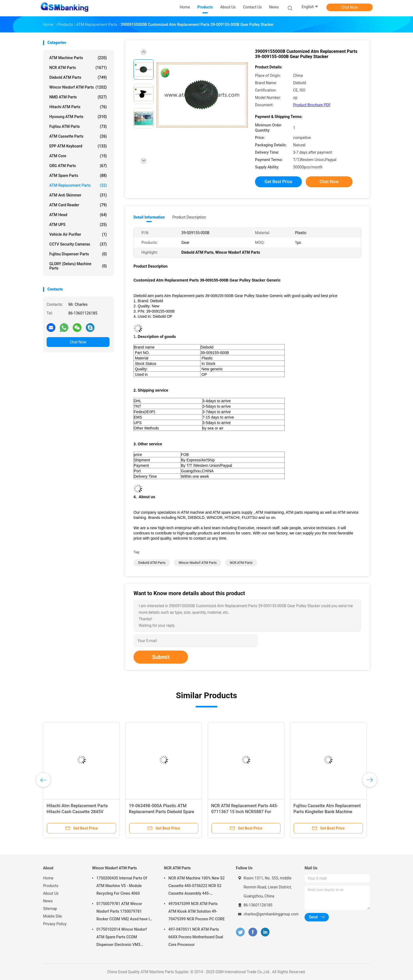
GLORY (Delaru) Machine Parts (78, 266)
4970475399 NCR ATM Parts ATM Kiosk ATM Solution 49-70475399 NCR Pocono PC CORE (197, 911)
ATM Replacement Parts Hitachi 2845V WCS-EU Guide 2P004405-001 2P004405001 (79, 812)
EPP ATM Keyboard (78, 146)
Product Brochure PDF (312, 105)
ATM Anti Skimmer (78, 195)
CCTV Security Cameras (78, 244)
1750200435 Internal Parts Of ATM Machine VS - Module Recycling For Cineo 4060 (122, 886)
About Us (51, 893)
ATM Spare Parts (78, 176)
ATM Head (78, 215)
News (48, 901)
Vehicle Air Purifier (78, 234)
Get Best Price (278, 182)
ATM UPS (78, 225)
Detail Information (149, 217)
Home (48, 878)
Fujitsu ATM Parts (78, 126)
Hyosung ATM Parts (78, 117)
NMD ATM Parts (78, 97)
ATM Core (78, 156)
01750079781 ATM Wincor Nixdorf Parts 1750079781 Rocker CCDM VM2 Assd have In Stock (124, 912)
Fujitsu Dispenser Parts (78, 254)
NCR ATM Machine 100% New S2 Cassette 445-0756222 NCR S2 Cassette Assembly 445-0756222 (197, 887)
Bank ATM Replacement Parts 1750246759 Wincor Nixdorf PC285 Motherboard (163, 812)
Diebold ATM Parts (78, 77)
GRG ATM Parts (78, 166)
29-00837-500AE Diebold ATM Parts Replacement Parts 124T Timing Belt (241, 812)
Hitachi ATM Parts (78, 107)
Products (51, 886)
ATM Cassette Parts (78, 136)
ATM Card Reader (78, 205)
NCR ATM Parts (78, 68)
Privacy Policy (55, 924)
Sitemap (50, 909)
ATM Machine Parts (78, 58)
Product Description (189, 217)
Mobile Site (53, 916)
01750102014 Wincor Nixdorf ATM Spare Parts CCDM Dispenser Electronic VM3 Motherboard (122, 938)
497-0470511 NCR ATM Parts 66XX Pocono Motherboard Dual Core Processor (196, 937)
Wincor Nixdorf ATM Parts (78, 87)
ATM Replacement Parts (78, 185)
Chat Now (350, 7)
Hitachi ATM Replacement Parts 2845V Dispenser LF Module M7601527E (324, 812)
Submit (161, 657)
